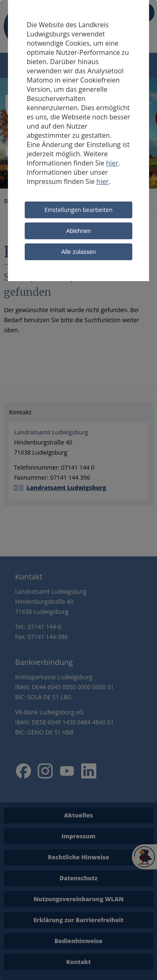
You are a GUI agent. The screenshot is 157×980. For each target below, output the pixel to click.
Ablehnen (78, 231)
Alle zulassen (78, 252)
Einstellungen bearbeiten (78, 210)
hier (112, 163)
